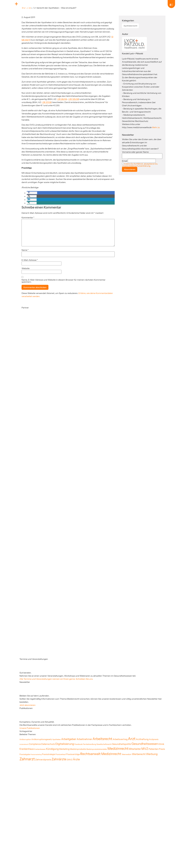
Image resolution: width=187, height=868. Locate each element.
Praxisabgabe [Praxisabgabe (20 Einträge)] (25, 754)
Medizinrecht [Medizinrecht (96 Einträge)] (118, 749)
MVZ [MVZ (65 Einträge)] (145, 749)
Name (25, 250)
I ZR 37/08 (46, 102)
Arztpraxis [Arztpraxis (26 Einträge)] (154, 739)
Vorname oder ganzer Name (135, 152)
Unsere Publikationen (30, 728)
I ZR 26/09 (62, 99)
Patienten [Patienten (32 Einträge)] (153, 749)
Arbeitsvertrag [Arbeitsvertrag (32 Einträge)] (120, 739)
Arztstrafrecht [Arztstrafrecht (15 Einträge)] (24, 744)
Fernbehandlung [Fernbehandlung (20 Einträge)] (89, 744)
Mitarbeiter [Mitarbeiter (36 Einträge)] (135, 749)
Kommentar (28, 217)
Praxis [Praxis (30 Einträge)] (162, 749)
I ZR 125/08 (74, 99)
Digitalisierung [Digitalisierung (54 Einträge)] (65, 744)
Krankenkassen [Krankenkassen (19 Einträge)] (40, 749)
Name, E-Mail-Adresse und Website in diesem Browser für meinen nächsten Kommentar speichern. (64, 281)
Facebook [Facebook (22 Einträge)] (78, 744)
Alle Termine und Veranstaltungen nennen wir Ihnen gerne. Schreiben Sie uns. (56, 679)
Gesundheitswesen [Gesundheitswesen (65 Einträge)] (145, 744)
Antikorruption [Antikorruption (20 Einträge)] (25, 739)
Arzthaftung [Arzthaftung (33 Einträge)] (142, 739)
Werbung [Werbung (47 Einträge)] (152, 754)
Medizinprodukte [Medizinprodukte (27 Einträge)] (78, 749)
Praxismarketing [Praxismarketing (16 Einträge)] (36, 754)
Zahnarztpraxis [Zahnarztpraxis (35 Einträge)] (43, 759)
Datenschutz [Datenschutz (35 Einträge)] (48, 744)
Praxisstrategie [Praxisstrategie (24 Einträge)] (49, 754)
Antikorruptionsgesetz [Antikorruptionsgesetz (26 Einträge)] (42, 739)
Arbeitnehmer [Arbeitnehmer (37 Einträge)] (84, 739)
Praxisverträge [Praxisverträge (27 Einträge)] (73, 754)
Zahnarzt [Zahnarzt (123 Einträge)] (27, 759)
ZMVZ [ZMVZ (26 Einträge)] (70, 760)
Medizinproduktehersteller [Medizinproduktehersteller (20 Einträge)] (97, 749)
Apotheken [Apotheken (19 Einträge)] (57, 739)
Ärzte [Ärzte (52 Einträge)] (76, 759)
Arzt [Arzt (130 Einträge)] (132, 739)
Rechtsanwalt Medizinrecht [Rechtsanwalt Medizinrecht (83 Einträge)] (101, 754)
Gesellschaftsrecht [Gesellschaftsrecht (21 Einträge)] (104, 744)
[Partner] (35, 334)
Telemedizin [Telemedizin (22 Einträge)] (126, 754)
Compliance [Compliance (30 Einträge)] (35, 744)
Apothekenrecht (130, 26)
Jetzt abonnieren (27, 705)
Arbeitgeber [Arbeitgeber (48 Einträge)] (69, 739)
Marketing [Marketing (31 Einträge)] (64, 749)
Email (125, 161)
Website (26, 268)
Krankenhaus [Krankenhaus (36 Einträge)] (27, 749)
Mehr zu (156, 127)
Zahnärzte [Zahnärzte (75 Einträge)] (59, 759)
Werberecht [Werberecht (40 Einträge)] (139, 754)
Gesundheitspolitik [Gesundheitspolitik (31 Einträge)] (121, 744)
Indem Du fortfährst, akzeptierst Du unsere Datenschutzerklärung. (140, 165)
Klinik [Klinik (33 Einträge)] (161, 744)
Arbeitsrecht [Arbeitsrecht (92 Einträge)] (102, 739)
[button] (32, 193)
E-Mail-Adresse (30, 260)
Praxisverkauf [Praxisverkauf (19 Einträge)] (61, 754)
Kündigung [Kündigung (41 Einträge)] (52, 749)
